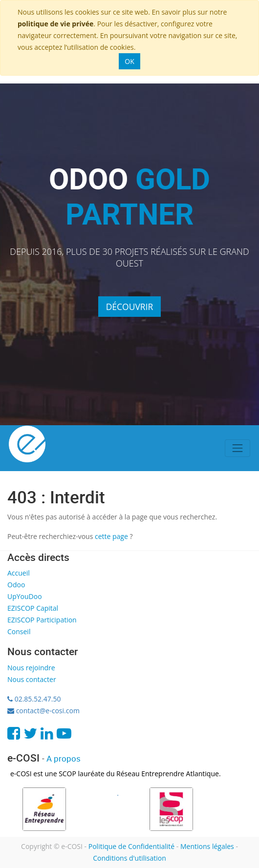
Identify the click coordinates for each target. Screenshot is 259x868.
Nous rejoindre (31, 668)
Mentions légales (207, 846)
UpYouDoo (25, 596)
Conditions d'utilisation (129, 858)
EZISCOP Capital (33, 608)
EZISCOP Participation (42, 620)
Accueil (19, 573)
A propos (64, 758)
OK (129, 61)
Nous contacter (32, 679)
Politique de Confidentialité (131, 846)
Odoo (16, 585)
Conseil (19, 631)
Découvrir (130, 307)
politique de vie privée (55, 24)
